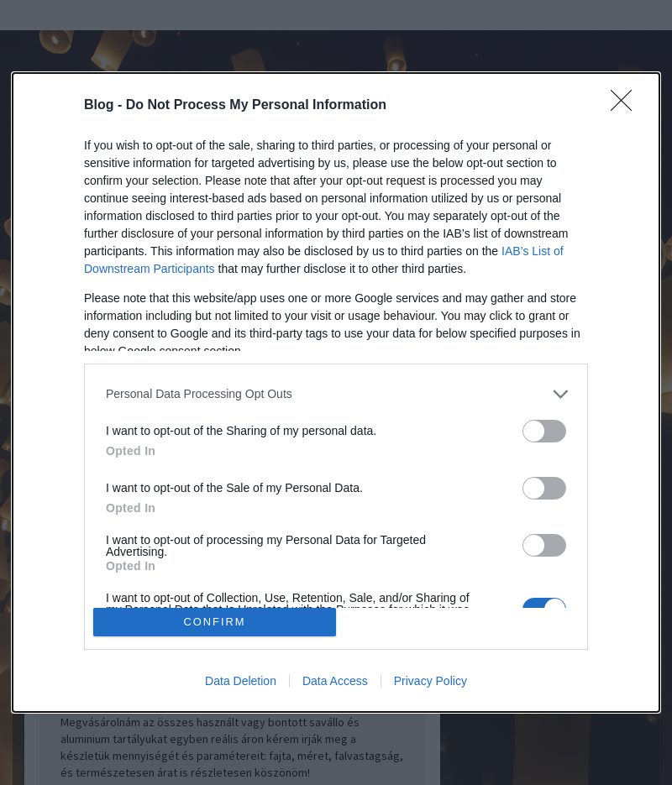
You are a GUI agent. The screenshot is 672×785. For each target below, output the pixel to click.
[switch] (544, 431)
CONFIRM (215, 623)
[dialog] (336, 393)
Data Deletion (241, 681)
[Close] (627, 106)
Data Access (335, 681)
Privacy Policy (430, 681)
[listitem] (336, 394)
